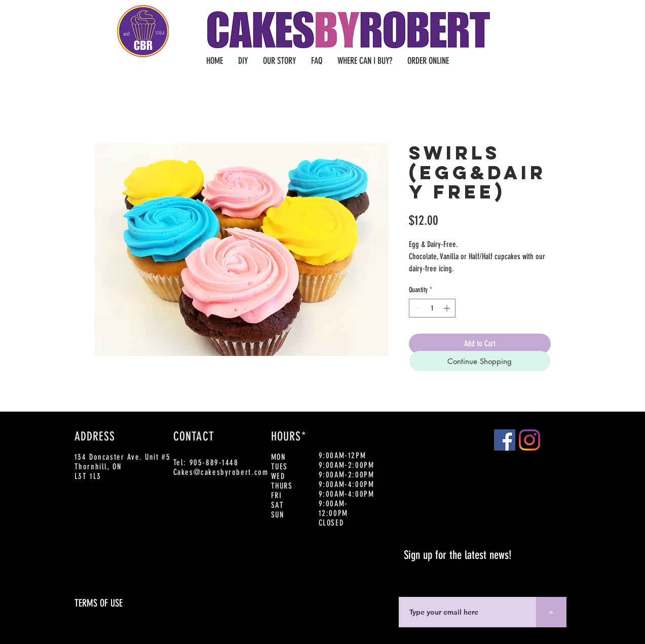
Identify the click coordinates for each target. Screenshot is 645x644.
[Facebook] (505, 440)
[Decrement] (417, 308)
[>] (551, 612)
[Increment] (448, 308)
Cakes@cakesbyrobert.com (221, 472)
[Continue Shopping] (480, 361)
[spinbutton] (432, 308)
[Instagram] (529, 440)
